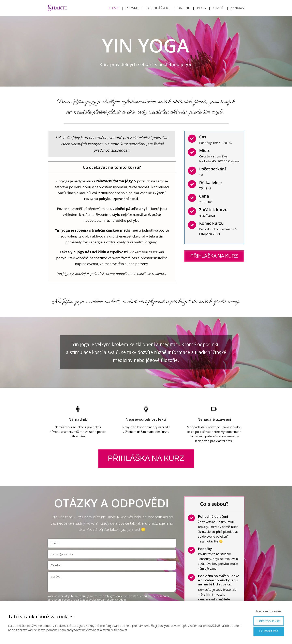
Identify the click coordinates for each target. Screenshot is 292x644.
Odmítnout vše (269, 621)
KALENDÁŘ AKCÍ (158, 8)
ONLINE (184, 8)
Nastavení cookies (269, 611)
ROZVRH (132, 8)
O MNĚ (218, 8)
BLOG (201, 8)
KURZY (114, 8)
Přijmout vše (269, 631)
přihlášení (238, 8)
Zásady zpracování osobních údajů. (104, 600)
